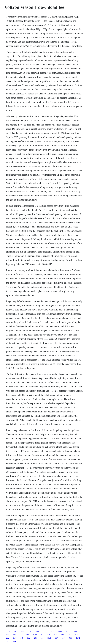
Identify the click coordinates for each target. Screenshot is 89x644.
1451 (63, 635)
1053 (52, 631)
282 (8, 638)
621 (22, 641)
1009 (8, 631)
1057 (67, 631)
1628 (30, 631)
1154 (15, 638)
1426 (64, 638)
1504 (60, 631)
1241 (75, 631)
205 (35, 638)
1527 (44, 631)
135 (42, 638)
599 (28, 635)
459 (23, 631)
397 (8, 635)
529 (77, 635)
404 (56, 635)
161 (21, 635)
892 (29, 638)
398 (8, 641)
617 (42, 635)
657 (14, 635)
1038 (35, 635)
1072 (78, 638)
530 (49, 635)
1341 (15, 641)
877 (71, 638)
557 (56, 638)
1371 (16, 631)
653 (37, 631)
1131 (49, 638)
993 (70, 635)
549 (22, 638)
